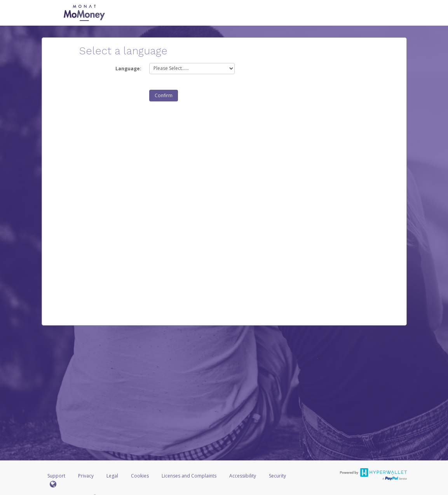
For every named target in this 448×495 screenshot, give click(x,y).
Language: (128, 69)
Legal (112, 476)
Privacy (86, 476)
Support (56, 476)
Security (277, 476)
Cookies (140, 476)
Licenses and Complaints (190, 476)
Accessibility (243, 476)
